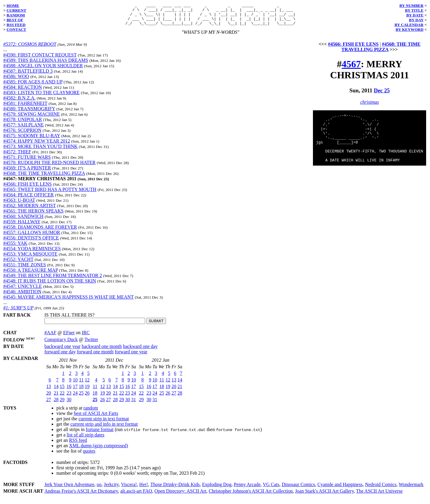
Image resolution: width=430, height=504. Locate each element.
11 (81, 384)
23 (69, 397)
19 (87, 391)
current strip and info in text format (104, 429)
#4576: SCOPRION (22, 135)
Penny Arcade (247, 489)
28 (56, 404)
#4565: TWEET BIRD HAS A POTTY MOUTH (50, 194)
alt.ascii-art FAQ (136, 495)
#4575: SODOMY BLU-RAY (32, 140)
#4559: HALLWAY (22, 226)
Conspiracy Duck (61, 344)
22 (62, 397)
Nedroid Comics (381, 489)
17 (75, 391)
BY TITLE (414, 10)
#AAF (50, 337)
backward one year (63, 351)
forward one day (60, 356)
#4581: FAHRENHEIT (25, 108)
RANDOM (16, 15)
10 (75, 384)
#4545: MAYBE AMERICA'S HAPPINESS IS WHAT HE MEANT (69, 301)
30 (69, 404)
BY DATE (415, 15)
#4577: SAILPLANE (24, 129)
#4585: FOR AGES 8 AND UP (33, 86)
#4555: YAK (15, 248)
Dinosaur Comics (299, 489)
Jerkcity (111, 489)
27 (49, 404)
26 (87, 397)
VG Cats (271, 489)
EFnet (69, 337)
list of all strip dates (85, 439)
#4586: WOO (16, 81)
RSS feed (78, 445)
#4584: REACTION (23, 92)
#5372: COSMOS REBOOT (30, 49)
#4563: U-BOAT (19, 205)
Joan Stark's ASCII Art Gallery (324, 495)
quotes (89, 455)
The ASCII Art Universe (379, 495)
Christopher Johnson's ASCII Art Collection (251, 495)
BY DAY (416, 20)
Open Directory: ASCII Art (180, 495)
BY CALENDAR (409, 25)
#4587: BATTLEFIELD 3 (28, 75)
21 (56, 397)
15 (62, 391)
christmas (369, 107)
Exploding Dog (217, 489)
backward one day (140, 351)
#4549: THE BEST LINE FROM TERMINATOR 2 (53, 280)
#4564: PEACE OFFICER (29, 199)
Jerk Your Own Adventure (69, 489)
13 (49, 391)
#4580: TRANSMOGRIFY (29, 113)
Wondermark (411, 489)
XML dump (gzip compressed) (98, 450)
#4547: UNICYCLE (23, 291)
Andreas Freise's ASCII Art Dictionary (81, 495)
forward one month (95, 356)
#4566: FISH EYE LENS (27, 188)
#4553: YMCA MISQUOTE (30, 258)
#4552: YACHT (18, 264)
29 (62, 404)
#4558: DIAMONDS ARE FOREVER (40, 232)
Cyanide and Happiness (340, 489)
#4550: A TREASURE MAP (31, 275)
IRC (86, 337)
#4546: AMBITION (22, 296)
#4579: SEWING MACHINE (32, 119)
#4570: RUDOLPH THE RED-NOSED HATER (49, 167)
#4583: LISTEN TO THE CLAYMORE (41, 97)
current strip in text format (104, 423)
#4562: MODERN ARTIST (30, 210)
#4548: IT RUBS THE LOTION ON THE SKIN (50, 285)
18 (81, 391)
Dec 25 (382, 95)
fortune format (100, 434)
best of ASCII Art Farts (96, 418)
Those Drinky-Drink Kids (175, 489)
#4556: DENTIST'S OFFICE (31, 242)
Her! (143, 489)
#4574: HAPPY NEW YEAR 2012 (37, 145)
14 (56, 391)
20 (49, 397)
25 (81, 397)
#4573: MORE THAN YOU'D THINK (40, 151)
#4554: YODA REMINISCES (32, 253)
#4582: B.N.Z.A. (19, 102)
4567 (351, 68)
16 (69, 391)
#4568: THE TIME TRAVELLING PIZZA (44, 178)
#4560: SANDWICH (23, 221)
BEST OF (15, 20)
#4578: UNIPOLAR (23, 124)
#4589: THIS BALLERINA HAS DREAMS (46, 65)
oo (99, 489)
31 (133, 404)
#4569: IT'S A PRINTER (27, 172)
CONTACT (16, 29)
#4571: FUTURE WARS (27, 162)
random (91, 412)
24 (75, 397)
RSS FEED (16, 25)
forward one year (131, 356)
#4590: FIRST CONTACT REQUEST (40, 59)
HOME (13, 6)
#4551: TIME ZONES (25, 269)
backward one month (102, 351)
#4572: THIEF (17, 156)
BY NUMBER (411, 6)
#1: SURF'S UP (18, 312)
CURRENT (16, 10)
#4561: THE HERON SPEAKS (33, 215)
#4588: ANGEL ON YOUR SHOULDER (43, 70)
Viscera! (129, 489)
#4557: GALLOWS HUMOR (32, 237)
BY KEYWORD (410, 29)
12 (87, 384)
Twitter (91, 344)
